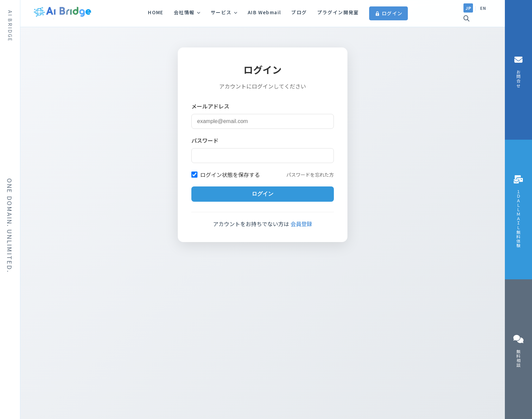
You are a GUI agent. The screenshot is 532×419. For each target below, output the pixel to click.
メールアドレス (210, 106)
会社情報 (187, 12)
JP (468, 8)
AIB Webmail (264, 12)
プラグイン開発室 (338, 12)
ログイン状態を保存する (226, 175)
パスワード (205, 140)
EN (483, 8)
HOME (156, 12)
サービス (224, 12)
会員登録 (301, 224)
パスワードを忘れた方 (310, 175)
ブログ (299, 12)
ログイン (389, 13)
